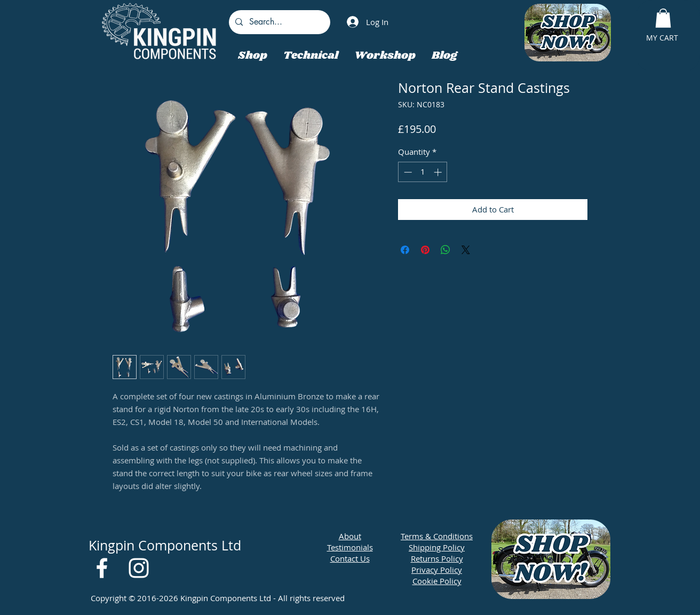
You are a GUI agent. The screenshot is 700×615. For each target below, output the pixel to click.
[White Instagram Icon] (139, 568)
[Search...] (279, 22)
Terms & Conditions (437, 536)
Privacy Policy (437, 570)
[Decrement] (407, 172)
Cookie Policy (437, 581)
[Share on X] (466, 250)
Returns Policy (437, 558)
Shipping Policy (437, 547)
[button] (663, 18)
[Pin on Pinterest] (425, 250)
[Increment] (439, 172)
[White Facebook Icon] (102, 568)
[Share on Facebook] (405, 250)
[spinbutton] (423, 172)
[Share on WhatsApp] (446, 250)
